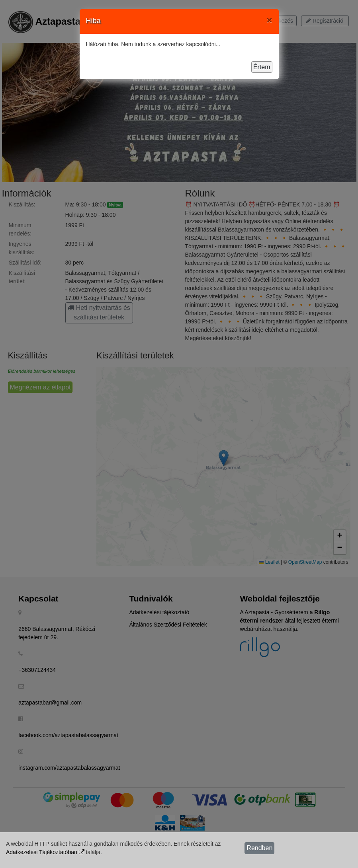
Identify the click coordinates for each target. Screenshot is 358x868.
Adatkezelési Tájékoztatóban (45, 852)
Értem (262, 67)
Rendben (259, 848)
